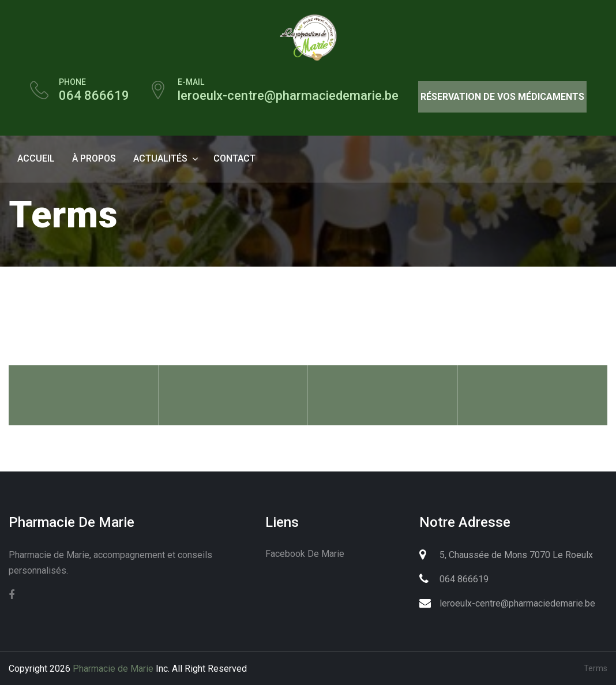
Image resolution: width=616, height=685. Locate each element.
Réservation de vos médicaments (502, 97)
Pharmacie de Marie (113, 669)
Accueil (36, 158)
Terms (596, 668)
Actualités (160, 158)
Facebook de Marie (305, 554)
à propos (94, 158)
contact (234, 158)
